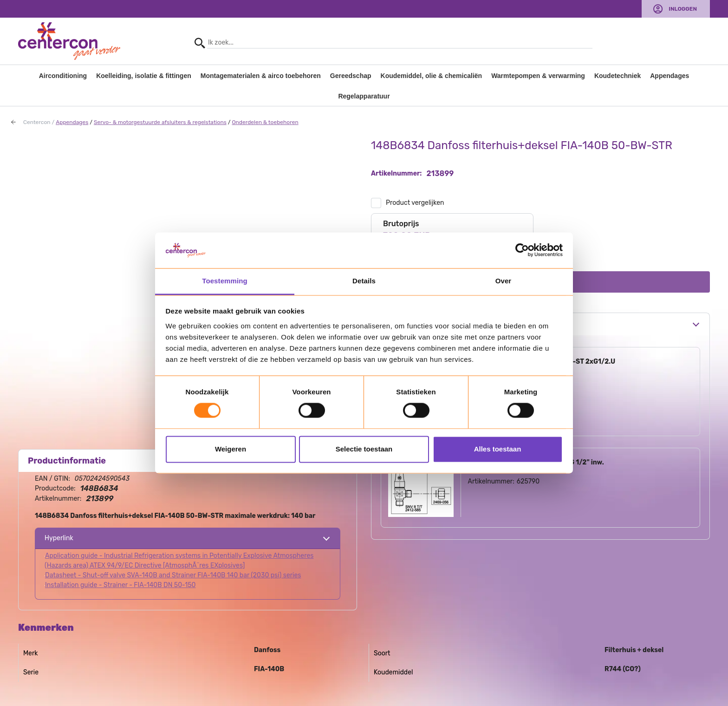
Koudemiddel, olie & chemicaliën (432, 76)
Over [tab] (504, 281)
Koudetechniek (617, 76)
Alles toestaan (498, 449)
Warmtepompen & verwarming (538, 76)
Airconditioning (63, 76)
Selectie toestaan (364, 449)
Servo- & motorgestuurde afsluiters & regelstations (160, 122)
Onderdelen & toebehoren (265, 122)
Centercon (37, 122)
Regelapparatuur (364, 96)
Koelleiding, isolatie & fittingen (144, 76)
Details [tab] (364, 281)
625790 (528, 481)
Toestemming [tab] (225, 281)
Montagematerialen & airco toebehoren (261, 76)
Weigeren (231, 449)
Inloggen (683, 9)
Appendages (669, 76)
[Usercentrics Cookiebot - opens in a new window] (522, 250)
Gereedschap (351, 76)
